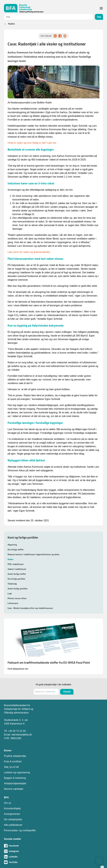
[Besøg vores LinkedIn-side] (53, 857)
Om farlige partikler (16, 579)
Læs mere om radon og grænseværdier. (29, 252)
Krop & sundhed (13, 761)
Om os (8, 803)
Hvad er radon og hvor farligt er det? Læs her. (32, 143)
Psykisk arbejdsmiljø (15, 756)
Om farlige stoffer (16, 550)
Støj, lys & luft (11, 767)
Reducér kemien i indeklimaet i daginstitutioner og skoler (34, 554)
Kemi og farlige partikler (23, 537)
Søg (99, 17)
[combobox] (48, 17)
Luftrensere (13, 603)
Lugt (10, 593)
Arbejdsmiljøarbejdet (15, 783)
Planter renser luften (17, 598)
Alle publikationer (13, 825)
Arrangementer (12, 814)
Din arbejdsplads (13, 819)
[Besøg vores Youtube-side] (53, 862)
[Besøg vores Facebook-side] (53, 846)
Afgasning (12, 545)
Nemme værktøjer (14, 789)
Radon (12, 24)
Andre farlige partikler (18, 589)
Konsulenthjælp (12, 808)
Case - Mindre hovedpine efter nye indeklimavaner (30, 608)
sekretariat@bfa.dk (22, 735)
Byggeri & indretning (15, 778)
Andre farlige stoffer (17, 574)
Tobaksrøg (12, 584)
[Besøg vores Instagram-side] (53, 851)
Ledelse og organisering (17, 772)
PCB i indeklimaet (16, 564)
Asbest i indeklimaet (17, 569)
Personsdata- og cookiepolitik (20, 830)
